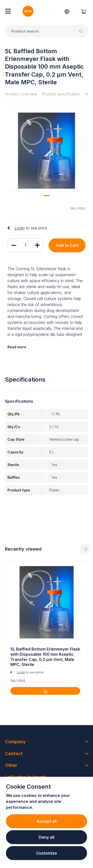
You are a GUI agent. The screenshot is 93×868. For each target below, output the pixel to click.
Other (11, 765)
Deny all (46, 837)
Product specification (61, 94)
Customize (47, 853)
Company (15, 742)
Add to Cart (67, 245)
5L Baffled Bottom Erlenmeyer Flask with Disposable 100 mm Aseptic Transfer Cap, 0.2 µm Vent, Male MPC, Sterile (45, 657)
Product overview (21, 94)
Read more (17, 347)
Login (20, 228)
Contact (14, 754)
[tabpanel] (46, 151)
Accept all (47, 821)
